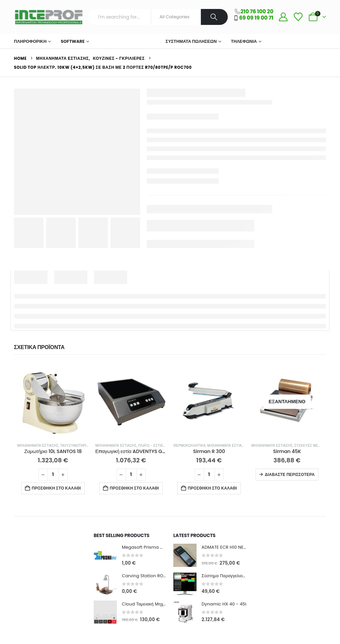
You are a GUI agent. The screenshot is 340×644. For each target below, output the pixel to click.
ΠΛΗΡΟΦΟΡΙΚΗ (30, 41)
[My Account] (283, 17)
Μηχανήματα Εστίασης (125, 41)
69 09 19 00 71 (256, 18)
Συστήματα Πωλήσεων (191, 41)
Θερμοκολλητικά (189, 446)
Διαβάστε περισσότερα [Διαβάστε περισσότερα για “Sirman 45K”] (290, 474)
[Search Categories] (176, 17)
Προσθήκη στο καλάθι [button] (56, 488)
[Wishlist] (298, 17)
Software (73, 41)
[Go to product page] (53, 402)
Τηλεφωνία (244, 41)
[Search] (214, 17)
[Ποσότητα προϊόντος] (53, 475)
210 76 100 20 (257, 11)
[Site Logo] (48, 17)
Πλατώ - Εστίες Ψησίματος (162, 446)
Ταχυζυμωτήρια (74, 446)
